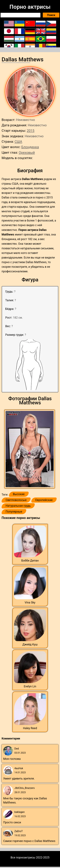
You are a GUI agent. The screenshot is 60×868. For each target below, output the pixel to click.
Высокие (19, 494)
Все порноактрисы (23, 858)
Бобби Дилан (30, 561)
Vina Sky (30, 602)
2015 (30, 131)
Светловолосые (16, 500)
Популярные (14, 512)
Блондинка (30, 147)
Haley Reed (30, 728)
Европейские (44, 500)
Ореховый (27, 152)
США (18, 141)
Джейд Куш (30, 644)
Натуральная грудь (18, 506)
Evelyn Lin (30, 686)
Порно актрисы (30, 7)
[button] (30, 449)
